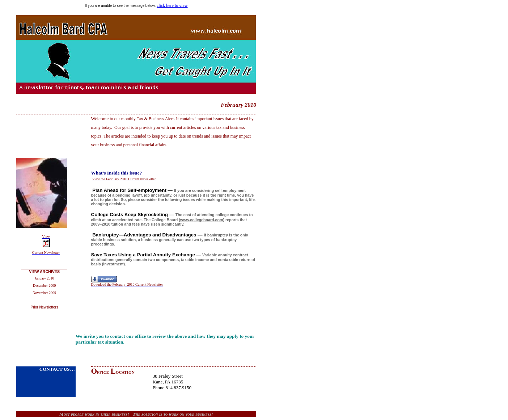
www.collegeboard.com (202, 220)
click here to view (172, 5)
